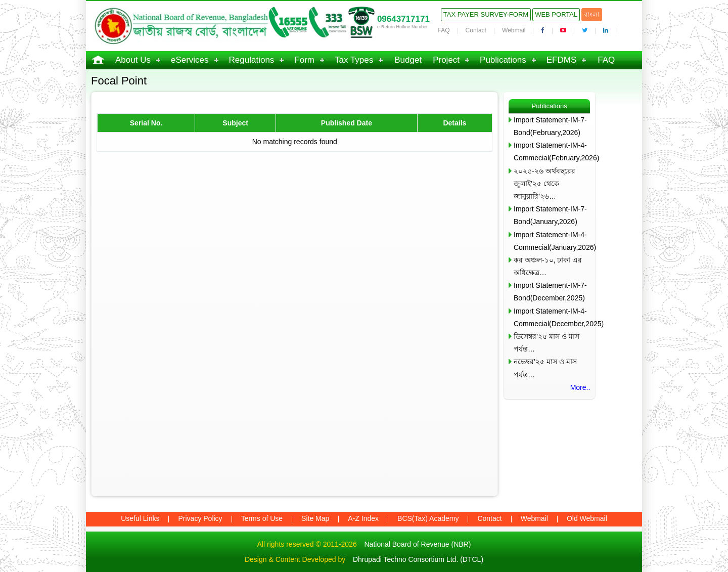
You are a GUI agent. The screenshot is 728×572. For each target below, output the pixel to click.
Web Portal (556, 14)
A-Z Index (363, 518)
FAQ (444, 30)
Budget (408, 60)
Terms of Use (262, 518)
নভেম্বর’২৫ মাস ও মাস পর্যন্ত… (545, 368)
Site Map (315, 518)
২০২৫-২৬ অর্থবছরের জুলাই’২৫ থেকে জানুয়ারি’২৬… (544, 184)
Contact (476, 30)
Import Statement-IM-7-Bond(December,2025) (550, 292)
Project (446, 60)
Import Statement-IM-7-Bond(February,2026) (550, 126)
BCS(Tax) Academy (428, 518)
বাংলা (592, 14)
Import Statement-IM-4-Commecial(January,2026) (552, 241)
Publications (503, 60)
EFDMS (562, 60)
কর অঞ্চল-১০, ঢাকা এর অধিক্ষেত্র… (548, 266)
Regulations (252, 60)
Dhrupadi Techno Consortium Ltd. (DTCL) (418, 559)
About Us (133, 60)
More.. (580, 387)
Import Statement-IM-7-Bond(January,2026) (550, 215)
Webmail (514, 30)
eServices (190, 60)
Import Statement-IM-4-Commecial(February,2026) (552, 151)
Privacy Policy (200, 518)
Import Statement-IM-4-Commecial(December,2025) (552, 317)
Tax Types (354, 60)
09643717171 (403, 19)
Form (304, 60)
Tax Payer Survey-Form (486, 14)
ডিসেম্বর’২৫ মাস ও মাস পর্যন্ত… (547, 343)
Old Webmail (587, 518)
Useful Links (140, 518)
